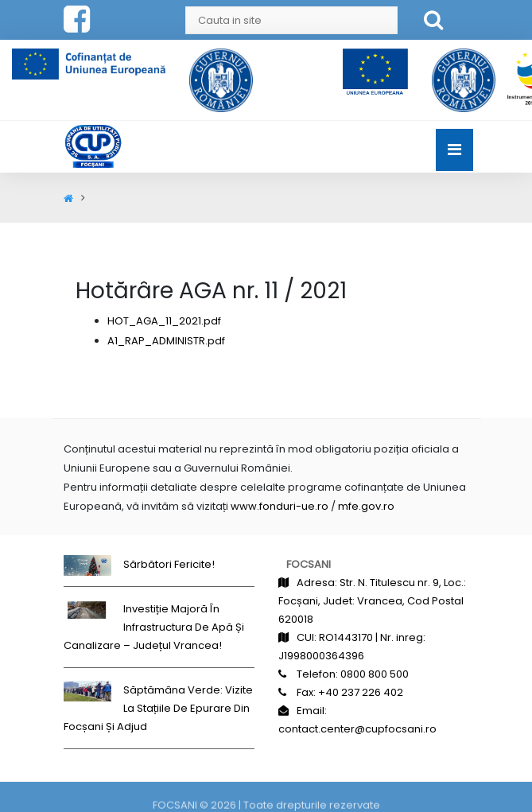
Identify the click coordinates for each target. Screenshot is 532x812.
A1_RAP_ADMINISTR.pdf (166, 341)
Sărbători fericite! (169, 564)
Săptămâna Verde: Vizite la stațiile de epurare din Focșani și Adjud (158, 708)
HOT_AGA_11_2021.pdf (164, 321)
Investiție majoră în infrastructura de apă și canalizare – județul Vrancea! (154, 627)
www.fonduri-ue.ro (280, 506)
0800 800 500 (375, 674)
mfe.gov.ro (366, 506)
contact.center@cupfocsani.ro (357, 729)
